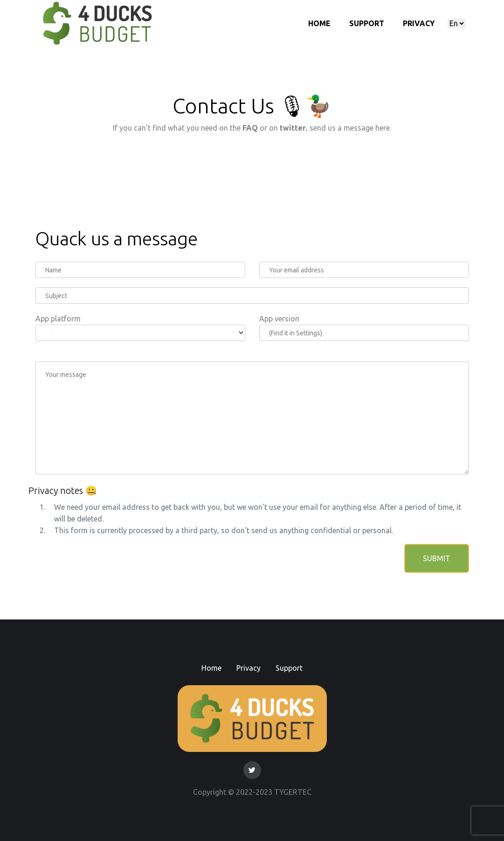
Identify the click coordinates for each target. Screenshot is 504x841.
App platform (58, 319)
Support (367, 23)
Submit (437, 558)
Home (319, 23)
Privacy (419, 23)
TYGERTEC (293, 792)
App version (279, 319)
